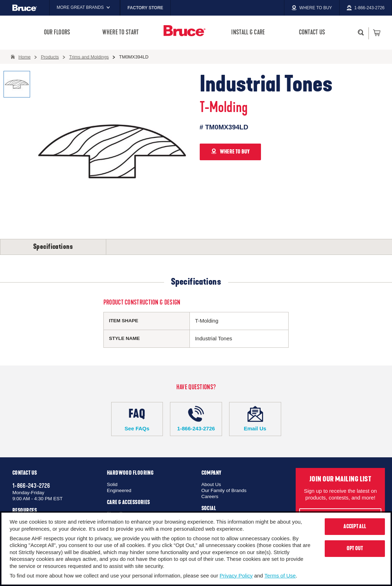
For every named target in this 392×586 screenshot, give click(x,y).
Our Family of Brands (224, 490)
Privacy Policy (236, 576)
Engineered (119, 490)
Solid (112, 484)
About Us (211, 484)
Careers (210, 496)
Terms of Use (280, 576)
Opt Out (355, 548)
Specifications (53, 247)
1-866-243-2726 (196, 419)
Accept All (355, 526)
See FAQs (137, 419)
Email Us (255, 419)
